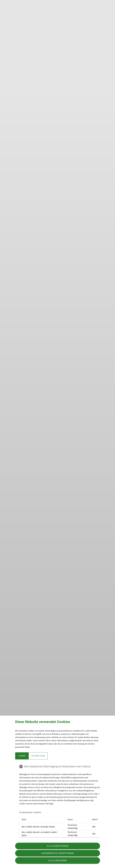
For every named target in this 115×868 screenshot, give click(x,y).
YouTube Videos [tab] (38, 756)
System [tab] (22, 756)
